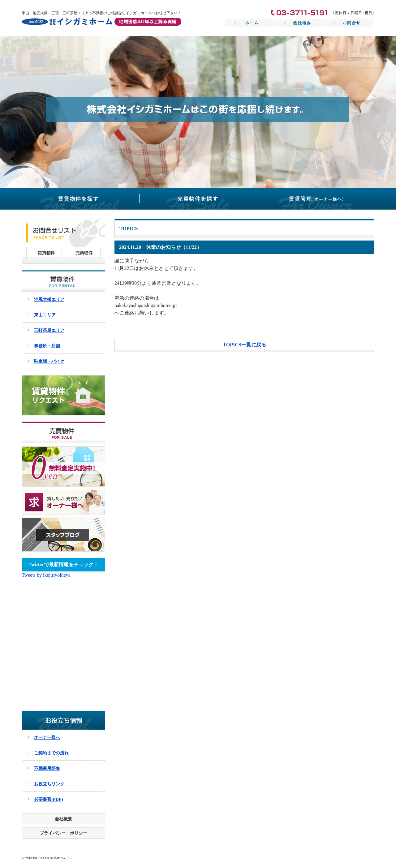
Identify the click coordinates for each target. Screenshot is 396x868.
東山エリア (45, 315)
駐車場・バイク (49, 361)
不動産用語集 (47, 768)
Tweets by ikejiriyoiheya (46, 575)
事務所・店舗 (47, 346)
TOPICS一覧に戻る (244, 345)
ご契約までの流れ (51, 753)
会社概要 (63, 819)
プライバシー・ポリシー (63, 833)
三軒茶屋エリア (49, 330)
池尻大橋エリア (49, 299)
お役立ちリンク (49, 784)
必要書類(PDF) (49, 799)
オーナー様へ (47, 737)
